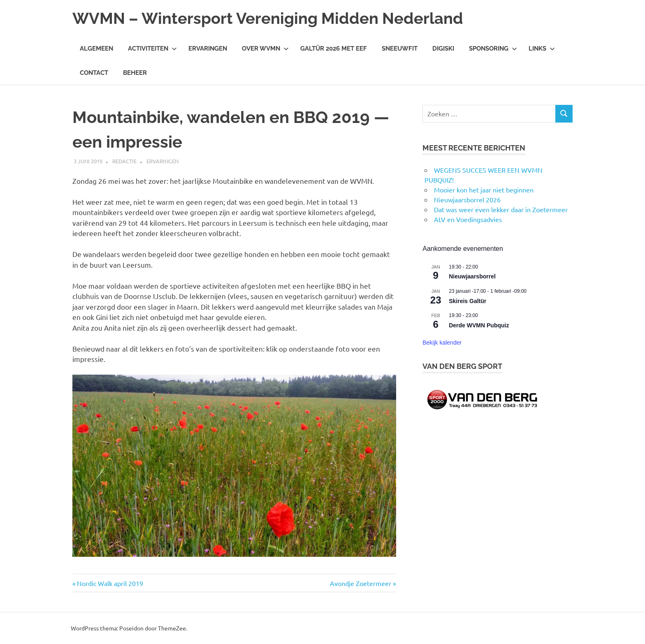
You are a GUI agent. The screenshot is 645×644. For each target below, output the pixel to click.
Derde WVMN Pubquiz (479, 325)
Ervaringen (208, 49)
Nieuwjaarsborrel (472, 276)
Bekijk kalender (442, 343)
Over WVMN (265, 49)
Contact (94, 73)
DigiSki (443, 49)
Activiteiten (152, 49)
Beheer (135, 73)
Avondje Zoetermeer (361, 583)
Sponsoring (493, 49)
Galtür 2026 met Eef (334, 49)
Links (542, 49)
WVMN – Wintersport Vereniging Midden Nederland (268, 18)
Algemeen (96, 49)
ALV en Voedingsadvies (468, 219)
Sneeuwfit (400, 49)
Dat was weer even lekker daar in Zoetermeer (501, 209)
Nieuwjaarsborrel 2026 (467, 199)
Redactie (124, 161)
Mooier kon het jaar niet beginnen (484, 190)
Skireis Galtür (468, 301)
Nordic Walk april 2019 (110, 583)
